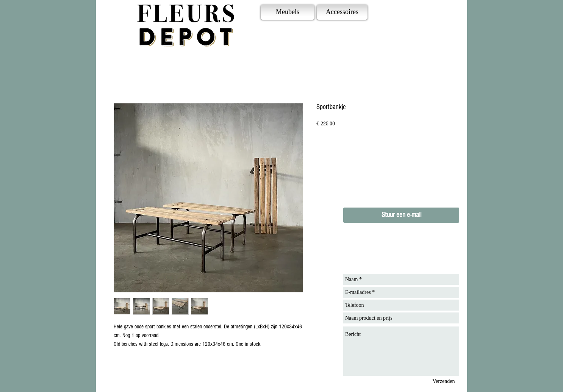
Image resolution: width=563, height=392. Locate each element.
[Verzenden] (444, 381)
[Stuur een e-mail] (401, 215)
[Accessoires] (342, 12)
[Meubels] (288, 12)
